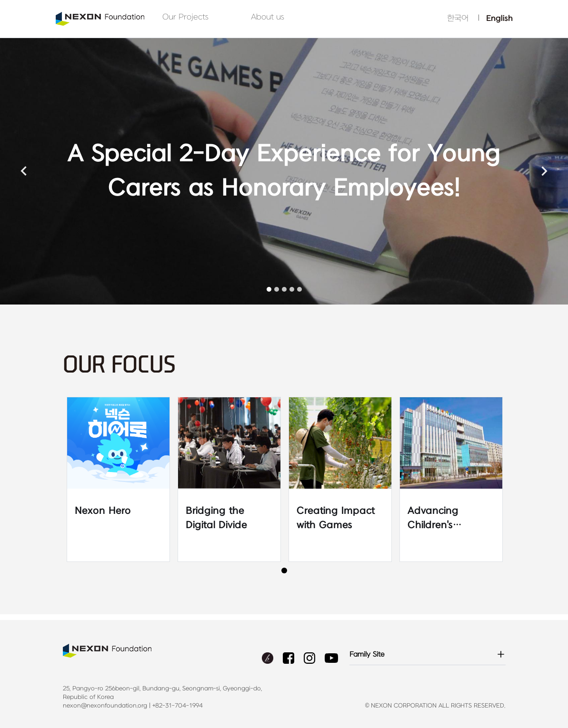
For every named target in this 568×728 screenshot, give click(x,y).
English (499, 19)
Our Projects (185, 17)
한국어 (458, 19)
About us (268, 17)
